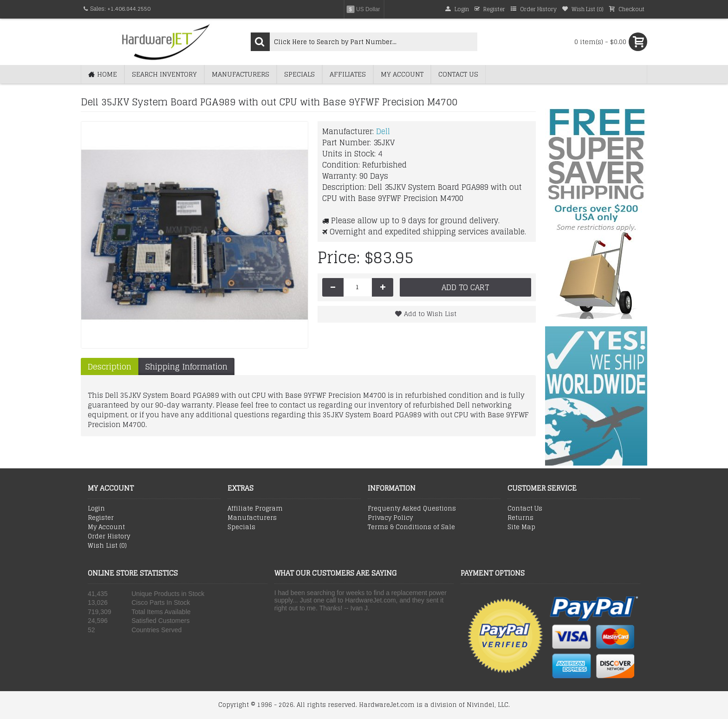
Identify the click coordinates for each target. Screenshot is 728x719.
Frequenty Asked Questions (412, 509)
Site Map (521, 527)
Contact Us (525, 509)
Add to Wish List (430, 314)
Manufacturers (252, 518)
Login (96, 509)
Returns (520, 518)
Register (101, 518)
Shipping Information (186, 366)
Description (110, 366)
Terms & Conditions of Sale (411, 527)
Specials (241, 527)
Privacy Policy (390, 518)
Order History (109, 537)
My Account (106, 527)
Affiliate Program (255, 509)
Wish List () (107, 546)
